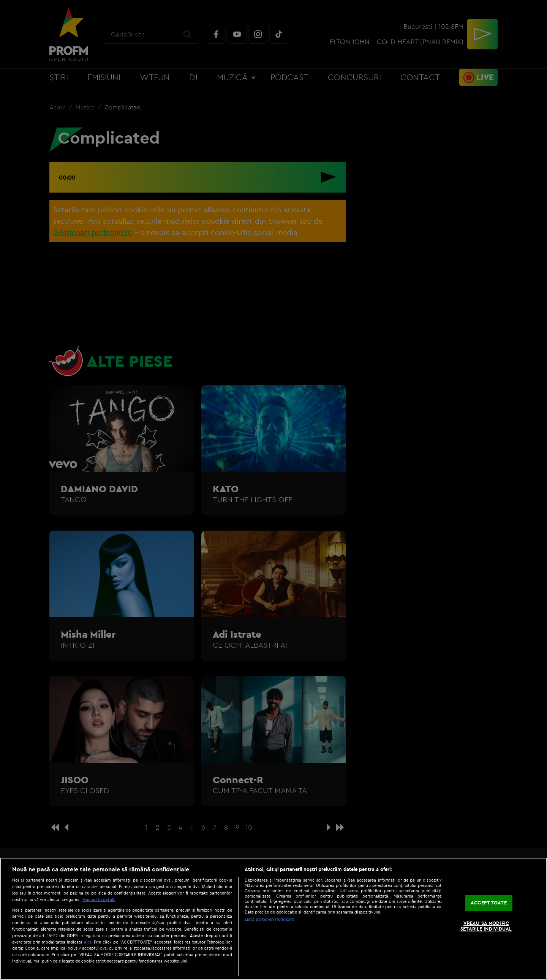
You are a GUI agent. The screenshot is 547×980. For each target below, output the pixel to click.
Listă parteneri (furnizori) (270, 919)
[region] (273, 919)
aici (88, 942)
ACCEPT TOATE (489, 903)
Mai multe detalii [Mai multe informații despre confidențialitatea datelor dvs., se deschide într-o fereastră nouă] (99, 899)
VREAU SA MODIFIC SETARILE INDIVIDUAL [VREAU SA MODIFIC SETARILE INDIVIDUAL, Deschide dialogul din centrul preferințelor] (486, 926)
